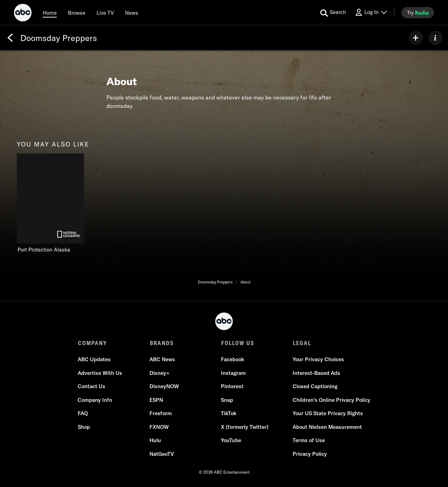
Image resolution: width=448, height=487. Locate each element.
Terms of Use (308, 441)
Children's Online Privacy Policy (331, 400)
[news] (132, 13)
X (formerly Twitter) (245, 427)
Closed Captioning (315, 387)
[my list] (416, 38)
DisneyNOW (164, 387)
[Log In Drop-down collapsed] (371, 12)
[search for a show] (333, 13)
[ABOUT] (435, 38)
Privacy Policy (309, 454)
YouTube (231, 441)
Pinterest (232, 387)
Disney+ (159, 373)
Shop (84, 427)
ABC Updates (94, 360)
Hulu (155, 441)
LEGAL (301, 343)
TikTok (229, 414)
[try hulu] (418, 13)
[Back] (10, 38)
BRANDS (162, 343)
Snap (227, 400)
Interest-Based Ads (316, 373)
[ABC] (23, 14)
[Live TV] (105, 13)
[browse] (77, 13)
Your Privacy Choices (318, 360)
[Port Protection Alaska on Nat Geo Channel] (50, 203)
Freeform (161, 414)
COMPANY (93, 343)
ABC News (162, 360)
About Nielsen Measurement (327, 427)
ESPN (156, 400)
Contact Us (92, 387)
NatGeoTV (162, 454)
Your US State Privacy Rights (327, 414)
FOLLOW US (237, 343)
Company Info (95, 400)
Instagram (233, 373)
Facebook (232, 360)
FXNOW (159, 427)
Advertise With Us (100, 373)
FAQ (83, 414)
